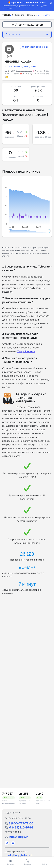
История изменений (35, 47)
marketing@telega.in (19, 855)
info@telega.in (19, 837)
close (51, 3)
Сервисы (33, 15)
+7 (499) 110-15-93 (21, 827)
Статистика (13, 34)
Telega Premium (26, 351)
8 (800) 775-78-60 (21, 823)
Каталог (20, 15)
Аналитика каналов (27, 25)
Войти (46, 15)
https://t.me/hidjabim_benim (21, 67)
